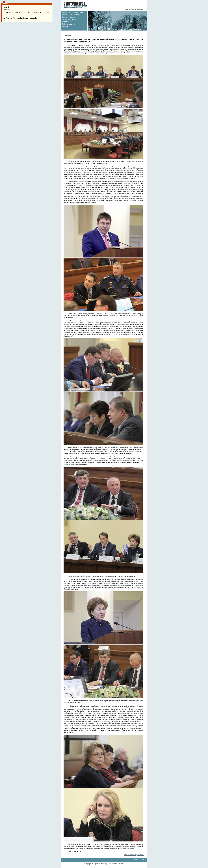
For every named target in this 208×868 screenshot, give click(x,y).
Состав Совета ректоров (71, 15)
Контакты (140, 9)
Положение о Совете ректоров (73, 12)
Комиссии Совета (69, 17)
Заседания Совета (69, 19)
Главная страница (130, 9)
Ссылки (65, 27)
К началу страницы (140, 860)
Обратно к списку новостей (134, 855)
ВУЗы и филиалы (69, 24)
